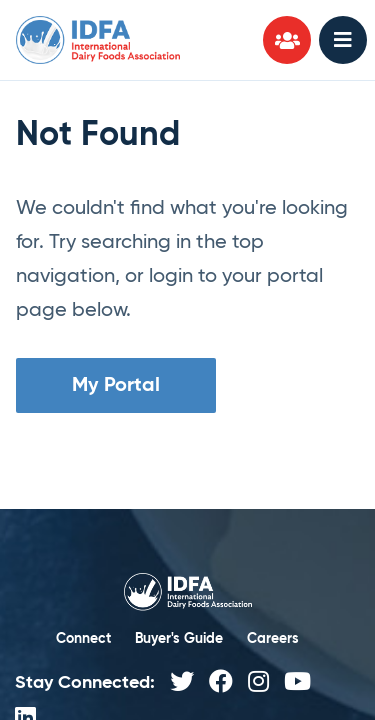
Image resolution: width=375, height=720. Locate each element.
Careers (273, 639)
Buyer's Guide (179, 639)
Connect (83, 639)
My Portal (116, 386)
